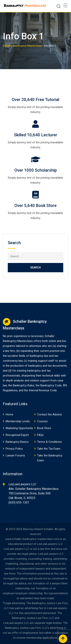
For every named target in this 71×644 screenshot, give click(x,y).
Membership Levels (18, 421)
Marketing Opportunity (19, 428)
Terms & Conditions (50, 442)
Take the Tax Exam (49, 449)
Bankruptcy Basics (17, 442)
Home (9, 414)
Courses (42, 421)
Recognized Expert (17, 435)
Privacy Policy (14, 449)
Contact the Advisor (50, 414)
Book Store (44, 428)
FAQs (40, 435)
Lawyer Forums (15, 455)
